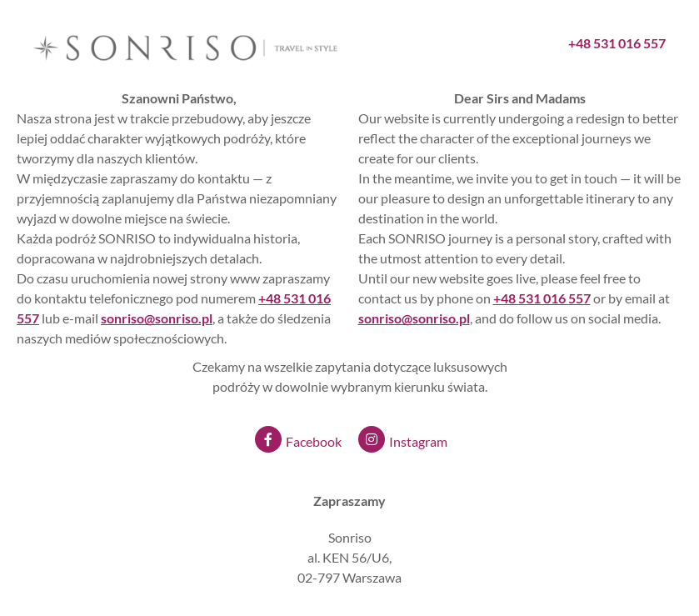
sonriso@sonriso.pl (414, 318)
